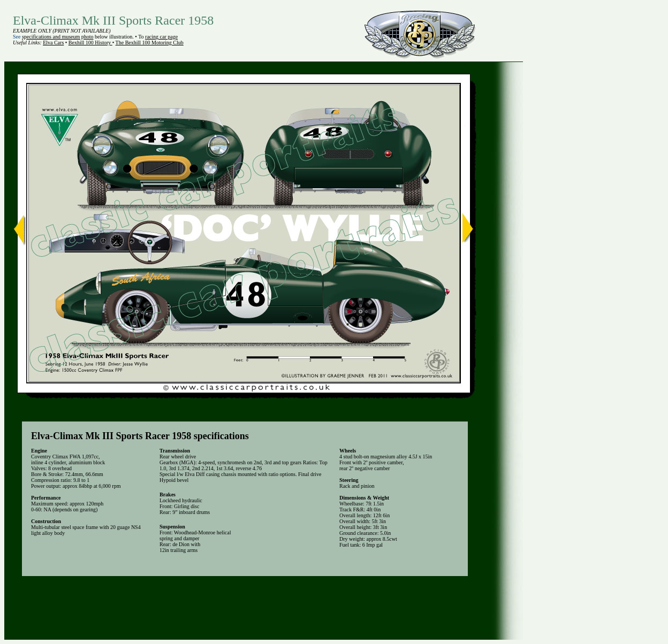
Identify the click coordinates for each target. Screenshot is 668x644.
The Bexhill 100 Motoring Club (150, 43)
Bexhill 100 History (90, 43)
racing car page (161, 37)
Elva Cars (53, 43)
